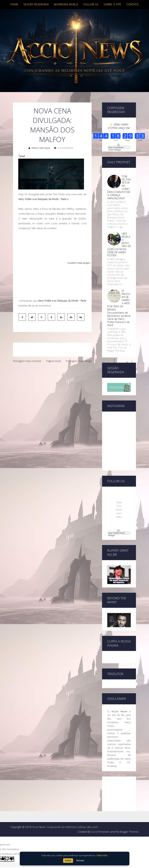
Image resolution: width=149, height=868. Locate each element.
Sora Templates (101, 787)
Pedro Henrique (41, 148)
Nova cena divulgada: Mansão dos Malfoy (52, 125)
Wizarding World (66, 4)
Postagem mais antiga (79, 361)
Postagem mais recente (27, 361)
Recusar (80, 861)
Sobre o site (112, 4)
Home (14, 4)
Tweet (22, 156)
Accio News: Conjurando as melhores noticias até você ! (65, 782)
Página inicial (54, 361)
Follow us (91, 4)
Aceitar (68, 861)
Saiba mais (102, 855)
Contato (132, 4)
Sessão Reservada (36, 4)
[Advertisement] (52, 391)
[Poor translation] (10, 814)
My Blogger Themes (127, 787)
